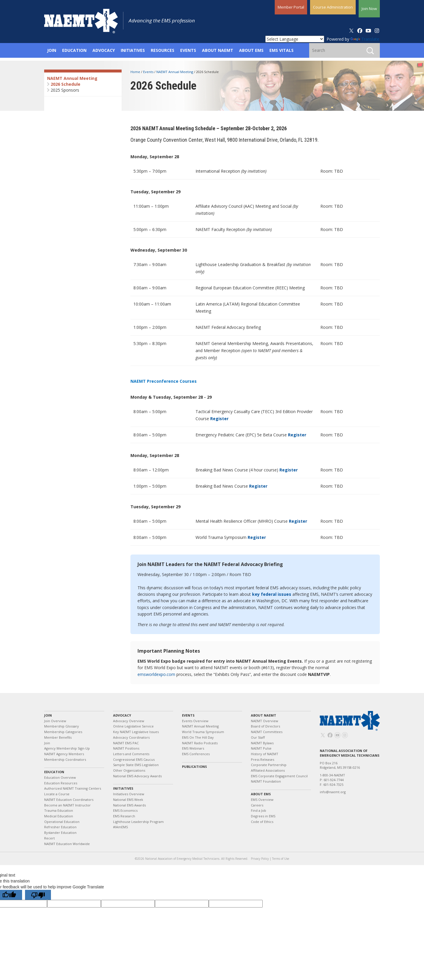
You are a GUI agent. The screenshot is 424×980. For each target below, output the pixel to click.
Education (54, 772)
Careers (257, 805)
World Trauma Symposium (203, 732)
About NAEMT (264, 715)
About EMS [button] (251, 50)
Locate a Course (57, 794)
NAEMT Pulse (261, 748)
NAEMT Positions (126, 748)
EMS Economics (125, 810)
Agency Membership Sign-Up (67, 748)
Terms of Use (281, 859)
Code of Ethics (262, 822)
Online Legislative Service (133, 726)
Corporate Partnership (269, 765)
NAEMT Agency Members (64, 754)
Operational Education (62, 822)
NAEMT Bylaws (262, 743)
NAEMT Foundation (266, 781)
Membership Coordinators (65, 759)
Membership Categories (63, 732)
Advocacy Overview (129, 721)
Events (149, 72)
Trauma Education (59, 810)
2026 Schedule (66, 84)
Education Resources (61, 783)
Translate (365, 39)
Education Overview (60, 777)
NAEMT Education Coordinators (69, 800)
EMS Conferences (196, 754)
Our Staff (258, 737)
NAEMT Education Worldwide (67, 844)
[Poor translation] (38, 895)
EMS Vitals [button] (281, 50)
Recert (49, 838)
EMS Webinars (193, 748)
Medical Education (59, 816)
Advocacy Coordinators (131, 737)
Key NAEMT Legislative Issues (136, 732)
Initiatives (123, 788)
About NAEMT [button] (218, 50)
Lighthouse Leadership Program (138, 822)
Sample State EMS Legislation (136, 765)
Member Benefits (58, 737)
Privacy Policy (260, 859)
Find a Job (259, 810)
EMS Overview (262, 800)
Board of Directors (265, 726)
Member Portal (291, 7)
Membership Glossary (62, 726)
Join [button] (52, 50)
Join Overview (55, 721)
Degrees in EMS (263, 816)
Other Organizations (129, 770)
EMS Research (124, 816)
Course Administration (333, 7)
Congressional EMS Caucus (134, 759)
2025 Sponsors (65, 90)
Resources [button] (163, 50)
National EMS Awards (129, 805)
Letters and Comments (131, 754)
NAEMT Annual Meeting (72, 78)
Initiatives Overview (129, 794)
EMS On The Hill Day (198, 737)
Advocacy (122, 715)
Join (48, 715)
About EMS (261, 794)
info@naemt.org (333, 792)
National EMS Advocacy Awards (137, 776)
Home (136, 72)
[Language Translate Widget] (295, 39)
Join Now (369, 9)
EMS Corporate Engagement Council (279, 776)
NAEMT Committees (267, 732)
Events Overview (195, 721)
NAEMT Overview (265, 721)
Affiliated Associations (268, 770)
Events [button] (188, 50)
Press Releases (262, 759)
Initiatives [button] (133, 50)
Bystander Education (60, 833)
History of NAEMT (265, 754)
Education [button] (74, 50)
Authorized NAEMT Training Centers (73, 788)
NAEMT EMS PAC (126, 743)
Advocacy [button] (104, 50)
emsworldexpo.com (156, 674)
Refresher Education (60, 827)
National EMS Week (128, 800)
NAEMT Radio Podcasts (200, 743)
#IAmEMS (120, 827)
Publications (194, 767)
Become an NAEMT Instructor (67, 805)
